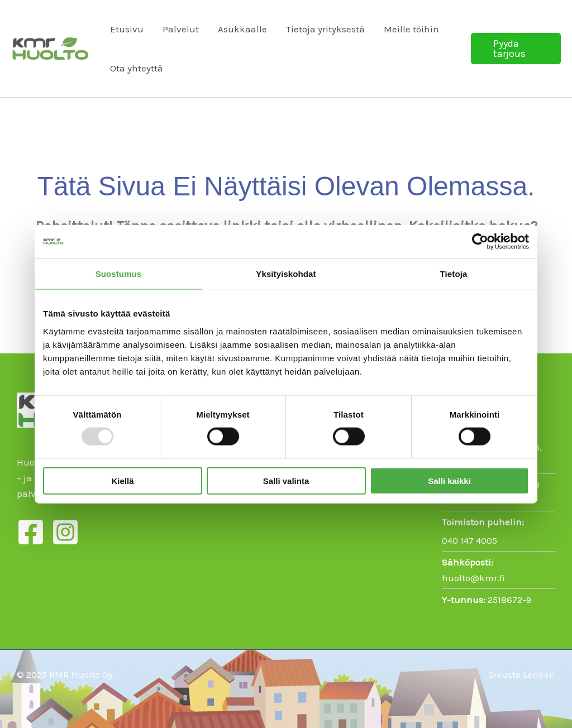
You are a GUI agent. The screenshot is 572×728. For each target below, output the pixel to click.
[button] (516, 49)
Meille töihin (411, 29)
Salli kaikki (449, 480)
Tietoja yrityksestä (325, 29)
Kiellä (122, 480)
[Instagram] (65, 532)
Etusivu (127, 29)
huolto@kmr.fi (473, 578)
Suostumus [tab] (119, 274)
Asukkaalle (242, 29)
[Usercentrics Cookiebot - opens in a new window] (480, 242)
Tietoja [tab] (454, 274)
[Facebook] (31, 532)
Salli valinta (286, 480)
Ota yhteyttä (137, 68)
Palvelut (181, 29)
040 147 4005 (469, 540)
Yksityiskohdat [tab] (286, 274)
